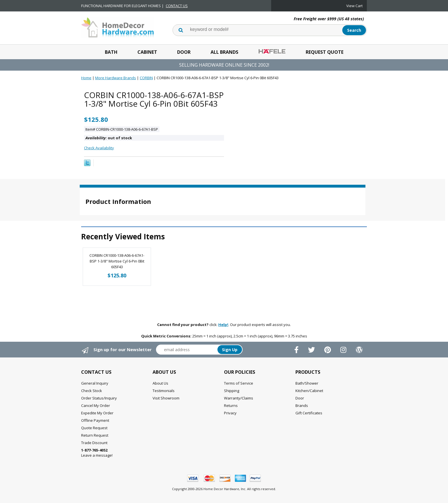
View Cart (354, 6)
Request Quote (325, 52)
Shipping (232, 391)
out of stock (109, 138)
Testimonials (164, 391)
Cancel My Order (96, 405)
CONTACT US (177, 6)
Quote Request (94, 428)
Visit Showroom (166, 398)
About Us (160, 383)
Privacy (230, 413)
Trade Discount (94, 443)
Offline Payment (95, 420)
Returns (231, 405)
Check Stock (92, 391)
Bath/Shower (307, 383)
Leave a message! (97, 453)
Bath (111, 52)
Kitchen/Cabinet (309, 391)
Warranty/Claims (239, 398)
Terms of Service (239, 383)
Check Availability (99, 148)
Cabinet (147, 52)
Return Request (95, 435)
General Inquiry (95, 383)
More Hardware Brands (116, 78)
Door (184, 52)
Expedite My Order (97, 413)
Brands (302, 405)
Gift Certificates (309, 413)
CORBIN (146, 78)
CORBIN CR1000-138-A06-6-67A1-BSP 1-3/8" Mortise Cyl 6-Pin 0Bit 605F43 (117, 261)
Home (86, 78)
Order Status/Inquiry (99, 398)
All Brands (224, 52)
